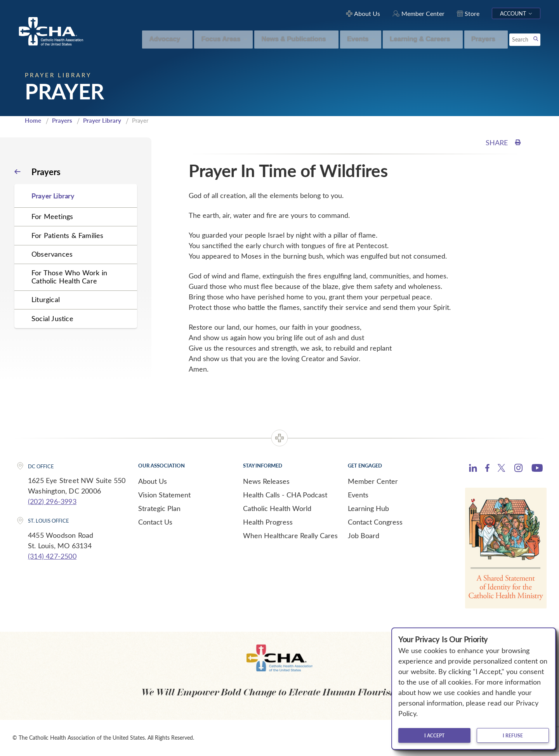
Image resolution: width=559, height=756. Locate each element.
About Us (153, 481)
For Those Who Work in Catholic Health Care (69, 277)
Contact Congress (375, 522)
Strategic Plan (159, 508)
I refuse (513, 735)
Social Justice (52, 318)
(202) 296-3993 (52, 501)
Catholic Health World (277, 508)
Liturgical (46, 299)
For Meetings (52, 216)
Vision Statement (164, 495)
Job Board (364, 535)
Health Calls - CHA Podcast (285, 495)
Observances (52, 254)
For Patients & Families (68, 235)
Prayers (62, 120)
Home (33, 120)
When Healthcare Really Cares (290, 535)
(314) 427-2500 (52, 556)
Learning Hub (368, 508)
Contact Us (155, 522)
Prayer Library (102, 120)
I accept (434, 735)
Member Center (373, 481)
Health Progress (268, 522)
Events (358, 495)
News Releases (266, 481)
